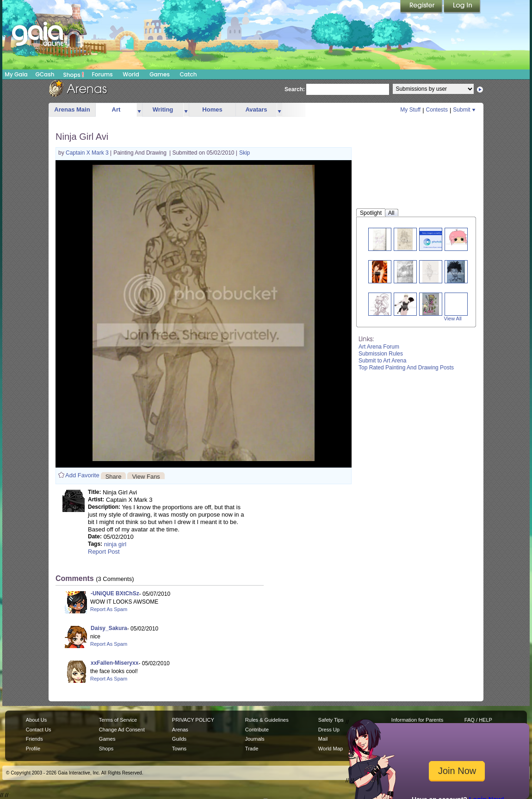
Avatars (256, 109)
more (139, 110)
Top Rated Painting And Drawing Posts (406, 368)
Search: (295, 89)
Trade (252, 749)
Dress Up (329, 730)
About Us (36, 720)
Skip (244, 153)
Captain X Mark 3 (88, 153)
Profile (33, 749)
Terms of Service (118, 720)
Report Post (104, 552)
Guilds (179, 739)
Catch (189, 74)
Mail (323, 739)
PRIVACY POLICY (193, 720)
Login (462, 7)
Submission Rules (381, 354)
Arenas (180, 730)
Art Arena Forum (379, 347)
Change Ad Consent (122, 730)
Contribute (257, 730)
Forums (102, 74)
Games (160, 74)
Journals (255, 739)
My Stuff (410, 110)
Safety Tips (331, 720)
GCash (45, 74)
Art (116, 109)
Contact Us (39, 730)
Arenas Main (72, 109)
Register (422, 7)
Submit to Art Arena (382, 361)
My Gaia (16, 74)
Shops (74, 75)
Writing (163, 109)
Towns (179, 749)
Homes (212, 109)
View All (453, 318)
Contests (437, 110)
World (131, 74)
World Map (331, 749)
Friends (34, 739)
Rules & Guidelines (267, 720)
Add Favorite (82, 475)
